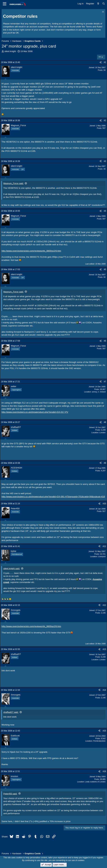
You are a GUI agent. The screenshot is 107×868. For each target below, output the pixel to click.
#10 (104, 504)
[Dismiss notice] (103, 12)
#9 (105, 463)
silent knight (10, 51)
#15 (104, 731)
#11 (104, 546)
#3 (105, 161)
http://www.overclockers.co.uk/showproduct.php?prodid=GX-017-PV (35, 412)
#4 (105, 211)
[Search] (104, 4)
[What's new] (98, 4)
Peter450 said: (10, 794)
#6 (105, 341)
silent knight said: (12, 568)
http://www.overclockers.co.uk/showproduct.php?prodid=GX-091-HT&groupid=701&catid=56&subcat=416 (53, 497)
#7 (105, 382)
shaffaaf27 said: (11, 712)
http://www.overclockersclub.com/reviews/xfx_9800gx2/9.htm (31, 251)
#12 (104, 605)
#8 (105, 422)
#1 (105, 62)
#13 (104, 649)
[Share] (101, 62)
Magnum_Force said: (13, 183)
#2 (105, 120)
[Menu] (5, 4)
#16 (104, 771)
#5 (105, 269)
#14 (104, 690)
